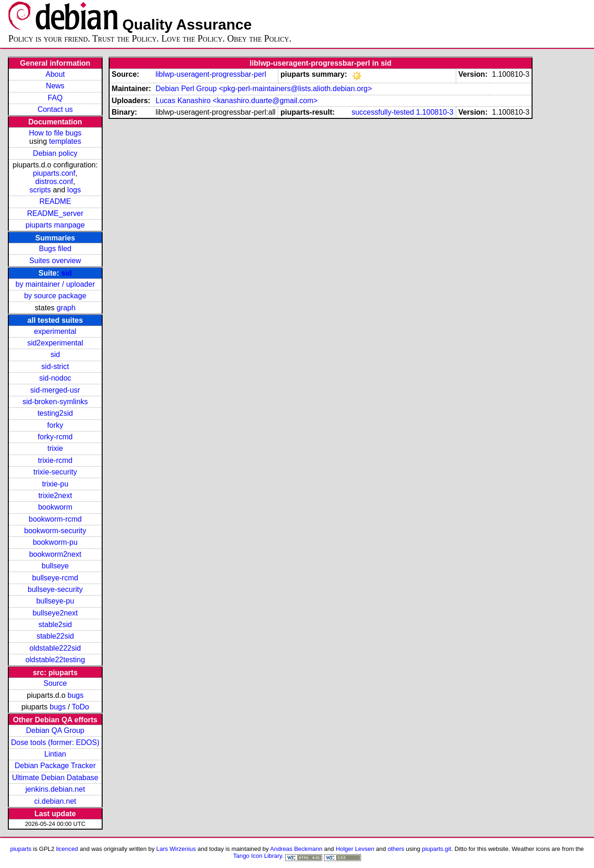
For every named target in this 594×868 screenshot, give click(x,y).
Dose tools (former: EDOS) (55, 742)
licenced (67, 849)
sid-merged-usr (55, 390)
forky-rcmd (55, 437)
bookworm (55, 507)
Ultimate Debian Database (55, 778)
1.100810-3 (435, 112)
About (55, 74)
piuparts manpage (55, 225)
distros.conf (54, 182)
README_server (55, 213)
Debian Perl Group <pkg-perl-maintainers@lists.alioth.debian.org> (263, 89)
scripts (40, 190)
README (55, 201)
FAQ (55, 98)
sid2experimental (55, 343)
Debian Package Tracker (55, 766)
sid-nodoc (55, 378)
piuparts (21, 849)
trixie (55, 448)
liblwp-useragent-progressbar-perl (211, 74)
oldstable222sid (55, 648)
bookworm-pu (55, 542)
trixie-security (55, 472)
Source (55, 683)
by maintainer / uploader (55, 284)
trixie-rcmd (55, 460)
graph (66, 308)
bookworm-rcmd (55, 519)
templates (65, 141)
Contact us (55, 109)
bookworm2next (55, 554)
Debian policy (55, 153)
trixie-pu (55, 484)
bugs (76, 695)
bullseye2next (55, 613)
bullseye (55, 566)
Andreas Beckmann (296, 849)
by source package (55, 296)
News (55, 86)
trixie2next (55, 496)
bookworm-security (55, 531)
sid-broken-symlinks (55, 402)
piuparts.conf (54, 173)
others (396, 849)
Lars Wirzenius (176, 849)
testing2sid (55, 413)
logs (74, 190)
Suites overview (55, 261)
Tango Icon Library (257, 856)
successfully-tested (383, 112)
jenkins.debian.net (55, 789)
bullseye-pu (55, 601)
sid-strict (55, 366)
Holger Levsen (355, 849)
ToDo (80, 707)
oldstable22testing (55, 660)
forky (55, 425)
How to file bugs (55, 133)
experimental (55, 331)
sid (66, 273)
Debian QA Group (55, 730)
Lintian (55, 754)
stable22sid (55, 636)
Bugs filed (55, 249)
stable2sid (55, 625)
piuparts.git (437, 849)
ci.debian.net (55, 801)
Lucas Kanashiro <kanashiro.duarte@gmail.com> (236, 101)
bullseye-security (55, 589)
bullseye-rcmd (55, 578)
